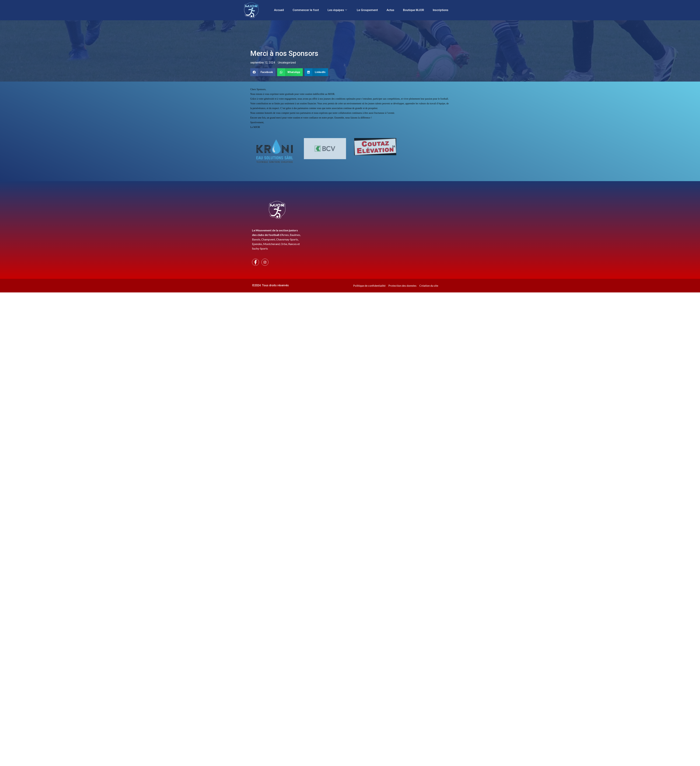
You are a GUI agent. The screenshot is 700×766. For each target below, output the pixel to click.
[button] (263, 72)
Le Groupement (367, 10)
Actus (390, 10)
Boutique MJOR (414, 10)
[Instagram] (265, 262)
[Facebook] (255, 262)
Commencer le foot (306, 10)
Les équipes (337, 10)
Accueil (279, 10)
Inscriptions (441, 10)
